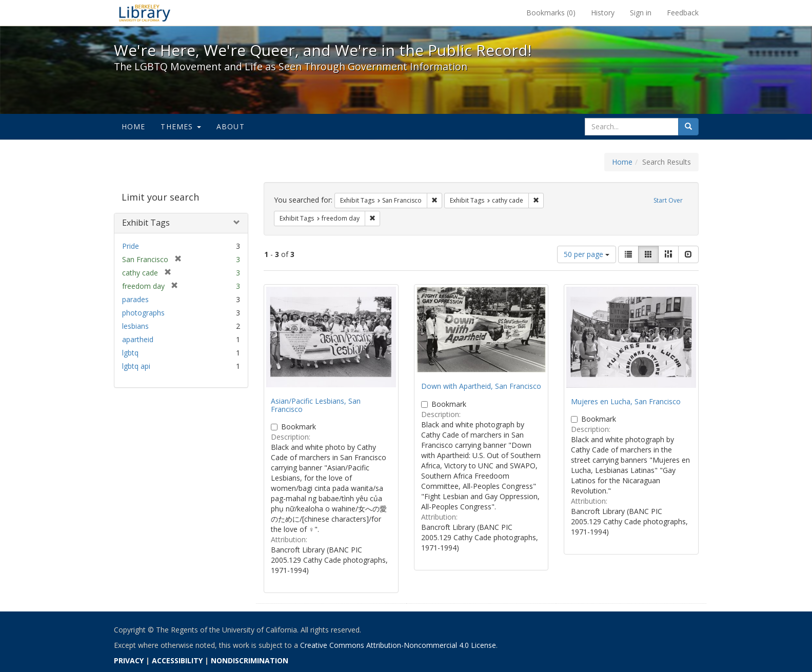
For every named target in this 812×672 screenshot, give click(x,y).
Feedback (683, 13)
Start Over (668, 200)
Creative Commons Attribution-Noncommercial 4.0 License (398, 645)
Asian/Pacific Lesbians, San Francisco (316, 405)
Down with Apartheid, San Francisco (481, 386)
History (603, 13)
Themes (181, 126)
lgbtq (130, 353)
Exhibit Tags (146, 223)
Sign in (641, 13)
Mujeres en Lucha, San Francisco (626, 401)
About (231, 126)
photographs (143, 313)
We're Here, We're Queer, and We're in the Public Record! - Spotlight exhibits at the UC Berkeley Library (145, 13)
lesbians (135, 326)
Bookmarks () (551, 13)
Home (134, 126)
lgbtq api (136, 366)
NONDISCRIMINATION (250, 660)
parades (135, 299)
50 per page (587, 254)
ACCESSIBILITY (177, 660)
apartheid (138, 339)
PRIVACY (129, 660)
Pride (131, 246)
